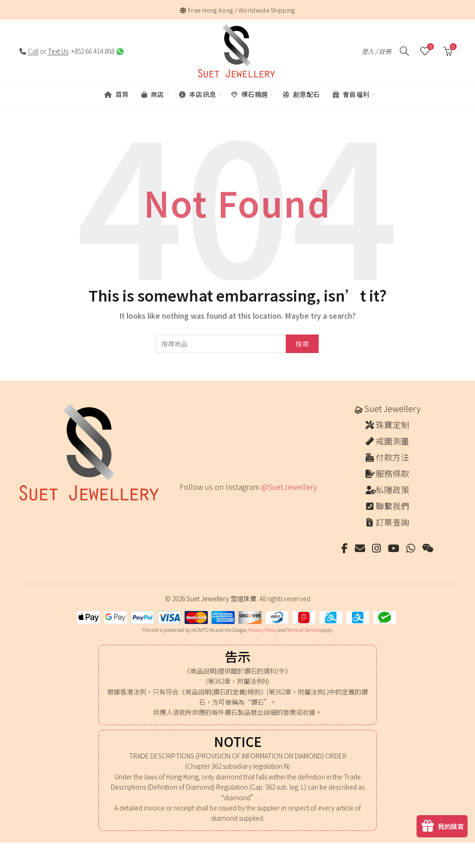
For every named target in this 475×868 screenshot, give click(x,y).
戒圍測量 (392, 441)
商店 (153, 94)
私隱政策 (392, 489)
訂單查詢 (392, 522)
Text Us (58, 51)
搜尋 (302, 344)
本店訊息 (198, 94)
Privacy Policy (263, 630)
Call (33, 51)
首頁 (117, 94)
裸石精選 (250, 94)
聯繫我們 (392, 506)
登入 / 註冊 (376, 51)
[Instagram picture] (183, 506)
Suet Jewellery (392, 408)
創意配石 (302, 94)
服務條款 (392, 473)
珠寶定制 (392, 424)
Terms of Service (303, 630)
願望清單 (430, 47)
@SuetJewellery (289, 487)
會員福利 (351, 94)
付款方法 (392, 457)
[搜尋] (404, 51)
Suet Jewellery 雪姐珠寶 (221, 598)
